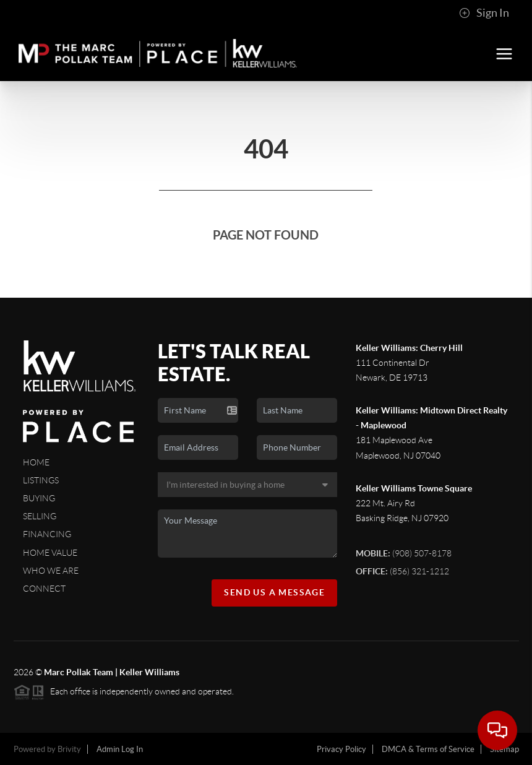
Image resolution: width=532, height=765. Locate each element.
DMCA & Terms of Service (428, 749)
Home (36, 462)
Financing (47, 534)
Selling (40, 516)
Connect (44, 589)
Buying (39, 498)
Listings (41, 480)
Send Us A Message (274, 592)
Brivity (69, 749)
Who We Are (51, 571)
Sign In (484, 13)
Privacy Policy (341, 749)
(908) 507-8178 (404, 553)
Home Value (50, 553)
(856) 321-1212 (402, 571)
